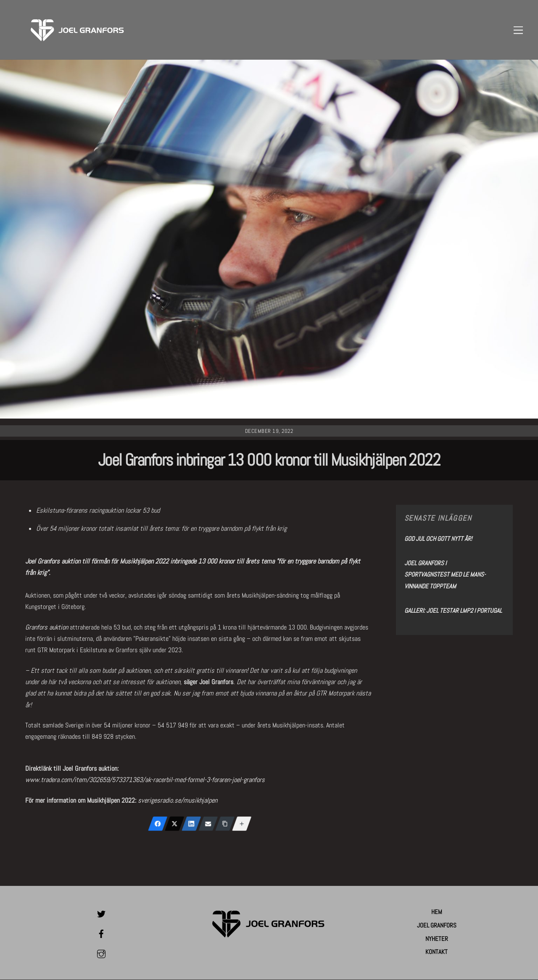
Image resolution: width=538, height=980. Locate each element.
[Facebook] (158, 824)
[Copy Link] (225, 824)
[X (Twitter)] (174, 824)
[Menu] (518, 30)
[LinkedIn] (191, 824)
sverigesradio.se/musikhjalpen (178, 801)
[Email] (208, 824)
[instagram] (101, 953)
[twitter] (101, 913)
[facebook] (101, 933)
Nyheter (437, 939)
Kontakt (436, 952)
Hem (437, 912)
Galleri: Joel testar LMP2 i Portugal (453, 610)
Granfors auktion (47, 628)
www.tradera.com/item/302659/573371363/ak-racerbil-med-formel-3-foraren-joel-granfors (145, 780)
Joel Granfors (437, 925)
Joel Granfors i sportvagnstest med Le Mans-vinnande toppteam (445, 575)
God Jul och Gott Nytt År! (438, 539)
